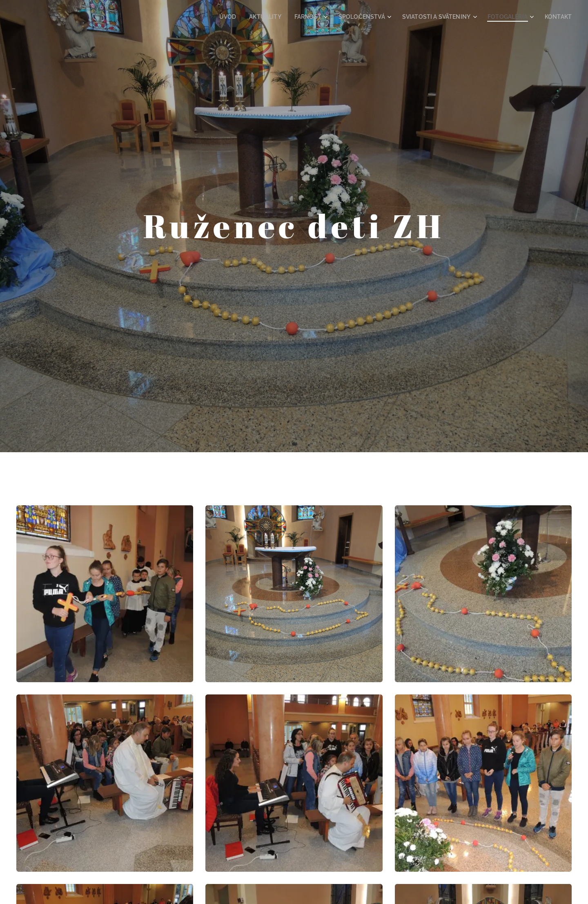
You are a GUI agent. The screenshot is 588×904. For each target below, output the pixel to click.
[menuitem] (254, 17)
